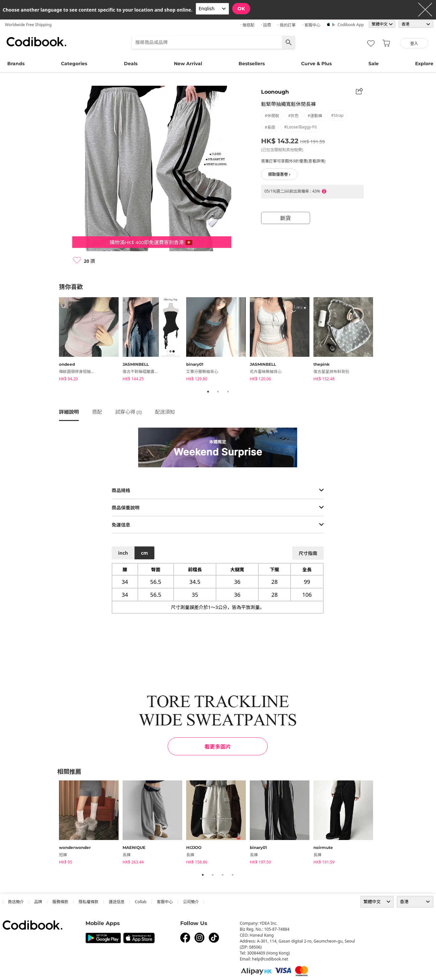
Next (382, 340)
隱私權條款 (88, 902)
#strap (337, 115)
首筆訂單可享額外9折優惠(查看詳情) (293, 161)
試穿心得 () (129, 412)
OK (241, 9)
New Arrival (188, 64)
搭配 (97, 412)
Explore (424, 64)
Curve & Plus (316, 64)
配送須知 (165, 412)
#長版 (270, 127)
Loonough (275, 92)
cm (144, 553)
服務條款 (60, 902)
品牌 (38, 902)
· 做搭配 (247, 25)
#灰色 (294, 116)
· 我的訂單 (287, 25)
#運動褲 (315, 116)
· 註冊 (266, 25)
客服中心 (165, 902)
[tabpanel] (91, 340)
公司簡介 (191, 902)
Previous (54, 340)
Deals (131, 64)
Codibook (36, 42)
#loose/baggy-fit (300, 127)
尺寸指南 (308, 553)
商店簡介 (16, 902)
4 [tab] (233, 875)
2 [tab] (218, 392)
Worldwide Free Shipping (28, 25)
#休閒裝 (272, 116)
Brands (16, 64)
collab (141, 902)
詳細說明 (69, 412)
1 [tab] (208, 392)
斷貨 (286, 218)
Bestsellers (252, 64)
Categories (74, 64)
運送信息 (117, 902)
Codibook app (351, 25)
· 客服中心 (311, 25)
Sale (374, 64)
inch (123, 553)
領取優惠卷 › (279, 174)
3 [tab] (228, 392)
